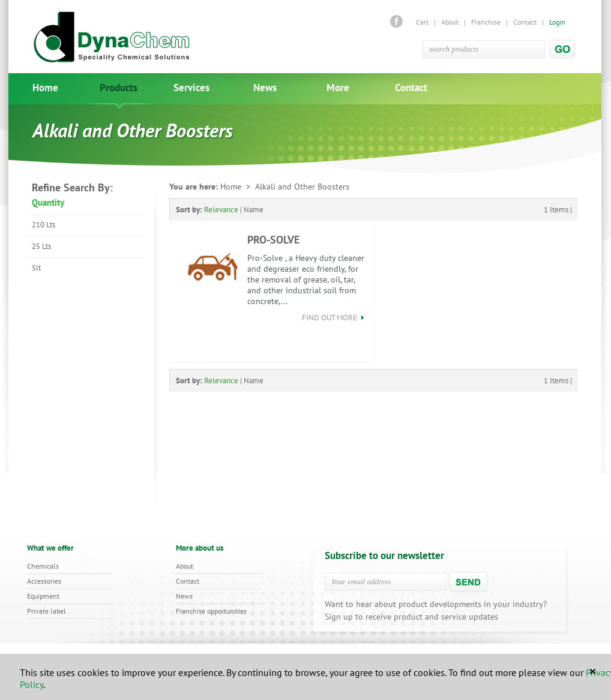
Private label (47, 611)
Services (191, 88)
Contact (525, 22)
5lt (36, 268)
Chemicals (43, 566)
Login (557, 22)
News (265, 88)
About (450, 22)
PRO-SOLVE (273, 240)
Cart (423, 22)
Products (119, 88)
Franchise (486, 22)
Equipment (43, 596)
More (338, 88)
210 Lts (44, 225)
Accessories (44, 581)
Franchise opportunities (211, 611)
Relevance (221, 210)
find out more (333, 318)
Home (45, 88)
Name (254, 210)
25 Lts (41, 246)
